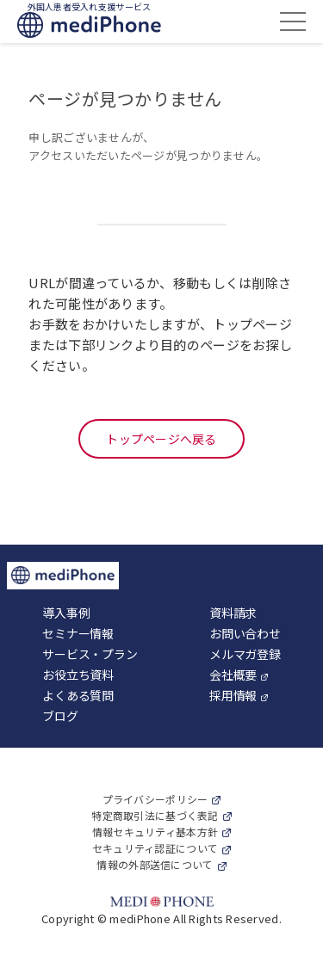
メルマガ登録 (245, 654)
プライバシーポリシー (155, 799)
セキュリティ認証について (155, 848)
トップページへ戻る (161, 439)
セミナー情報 (78, 633)
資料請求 (233, 613)
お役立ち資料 (78, 675)
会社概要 (233, 675)
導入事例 (66, 613)
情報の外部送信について (155, 864)
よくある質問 (78, 695)
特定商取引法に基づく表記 (155, 815)
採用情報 (233, 695)
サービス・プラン (90, 654)
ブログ (60, 716)
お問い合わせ (245, 633)
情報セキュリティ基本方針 (155, 832)
